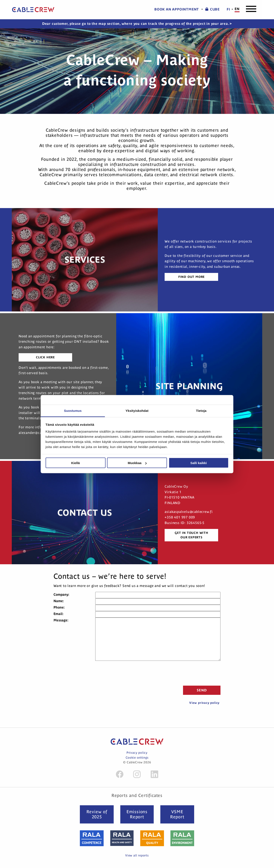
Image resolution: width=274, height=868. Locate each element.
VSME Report (177, 814)
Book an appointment (177, 9)
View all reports (137, 855)
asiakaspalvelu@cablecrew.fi (189, 512)
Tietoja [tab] (201, 410)
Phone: (59, 607)
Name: (59, 601)
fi (228, 9)
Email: (58, 614)
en (237, 9)
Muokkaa (137, 463)
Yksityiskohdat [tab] (137, 410)
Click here (45, 357)
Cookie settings (137, 758)
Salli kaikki (199, 463)
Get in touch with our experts (191, 535)
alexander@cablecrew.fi (39, 433)
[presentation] (188, 673)
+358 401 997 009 (180, 517)
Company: (61, 594)
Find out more (191, 277)
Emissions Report (137, 814)
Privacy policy (137, 753)
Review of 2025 (97, 814)
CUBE (212, 9)
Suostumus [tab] (73, 410)
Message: (61, 620)
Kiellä (75, 463)
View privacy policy (204, 703)
